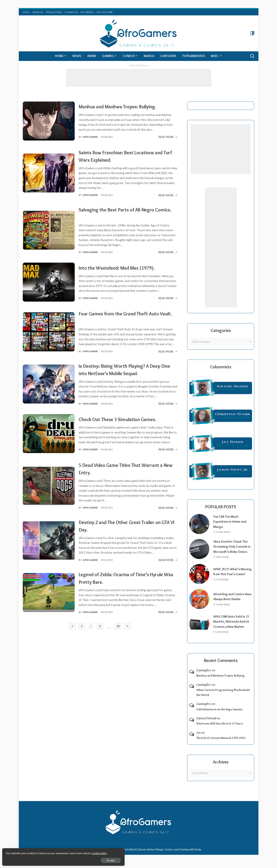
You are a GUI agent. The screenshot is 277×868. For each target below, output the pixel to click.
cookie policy (51, 852)
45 (118, 649)
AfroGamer (90, 143)
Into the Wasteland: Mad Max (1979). (125, 272)
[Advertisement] (139, 78)
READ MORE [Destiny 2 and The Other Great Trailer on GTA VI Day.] (168, 583)
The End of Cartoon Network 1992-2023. (221, 743)
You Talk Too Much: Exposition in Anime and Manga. (231, 522)
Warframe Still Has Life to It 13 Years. (220, 729)
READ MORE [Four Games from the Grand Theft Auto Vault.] (168, 362)
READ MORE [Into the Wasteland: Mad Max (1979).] (168, 310)
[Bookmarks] (252, 33)
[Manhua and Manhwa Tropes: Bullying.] (49, 124)
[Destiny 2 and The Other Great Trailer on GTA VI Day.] (49, 564)
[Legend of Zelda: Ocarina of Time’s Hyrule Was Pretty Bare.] (49, 616)
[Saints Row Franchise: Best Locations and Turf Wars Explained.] (49, 178)
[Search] (252, 56)
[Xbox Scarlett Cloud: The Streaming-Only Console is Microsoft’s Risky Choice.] (199, 552)
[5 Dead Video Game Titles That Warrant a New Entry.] (49, 509)
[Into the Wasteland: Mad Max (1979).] (49, 290)
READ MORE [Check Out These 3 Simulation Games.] (168, 474)
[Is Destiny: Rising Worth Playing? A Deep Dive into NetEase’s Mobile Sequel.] (49, 398)
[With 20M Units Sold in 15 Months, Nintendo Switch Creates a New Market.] (199, 629)
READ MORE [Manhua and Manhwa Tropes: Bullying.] (168, 143)
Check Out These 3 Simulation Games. (126, 436)
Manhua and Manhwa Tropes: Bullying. (126, 105)
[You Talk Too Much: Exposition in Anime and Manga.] (199, 524)
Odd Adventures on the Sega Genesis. (220, 714)
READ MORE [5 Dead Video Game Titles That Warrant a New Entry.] (168, 531)
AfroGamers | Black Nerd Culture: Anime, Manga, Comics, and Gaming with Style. (154, 854)
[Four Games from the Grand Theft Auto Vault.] (49, 342)
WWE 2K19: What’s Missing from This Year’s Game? (231, 577)
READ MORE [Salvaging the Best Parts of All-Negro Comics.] (168, 258)
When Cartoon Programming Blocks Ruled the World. (223, 698)
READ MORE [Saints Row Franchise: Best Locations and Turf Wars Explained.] (168, 200)
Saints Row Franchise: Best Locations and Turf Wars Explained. (125, 161)
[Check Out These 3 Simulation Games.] (49, 454)
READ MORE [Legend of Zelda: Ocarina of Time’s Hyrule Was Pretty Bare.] (168, 636)
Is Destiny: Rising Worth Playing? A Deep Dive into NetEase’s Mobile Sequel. (122, 384)
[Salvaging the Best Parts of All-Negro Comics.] (49, 235)
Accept (49, 859)
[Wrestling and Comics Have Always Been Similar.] (199, 604)
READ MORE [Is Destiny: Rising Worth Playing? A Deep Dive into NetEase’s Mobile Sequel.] (168, 422)
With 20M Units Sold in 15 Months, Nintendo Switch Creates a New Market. (232, 627)
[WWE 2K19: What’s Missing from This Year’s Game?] (199, 579)
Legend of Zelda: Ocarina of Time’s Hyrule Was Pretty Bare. (122, 601)
